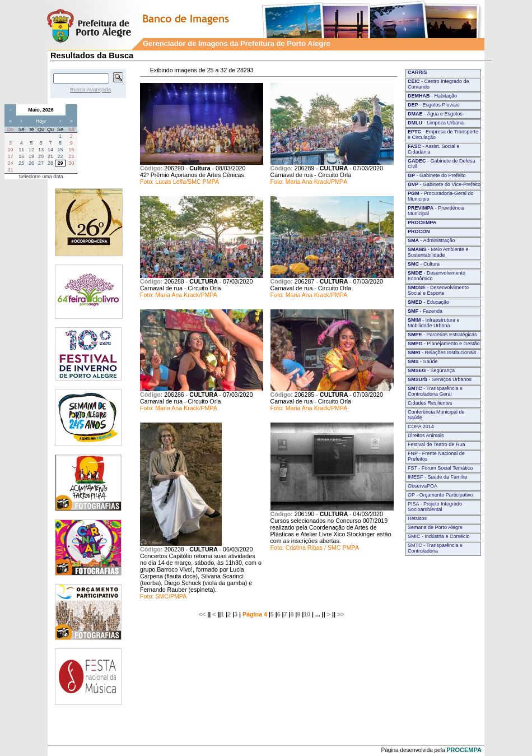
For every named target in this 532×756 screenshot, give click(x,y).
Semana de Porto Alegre (435, 527)
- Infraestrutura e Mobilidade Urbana (434, 323)
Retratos (417, 518)
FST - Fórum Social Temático (440, 468)
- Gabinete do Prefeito (437, 175)
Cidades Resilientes (430, 403)
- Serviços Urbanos (440, 379)
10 (307, 614)
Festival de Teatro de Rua (436, 444)
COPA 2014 (421, 426)
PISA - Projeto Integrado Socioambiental (435, 507)
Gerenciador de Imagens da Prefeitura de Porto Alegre (237, 43)
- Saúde (423, 361)
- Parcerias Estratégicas (442, 335)
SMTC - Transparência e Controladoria (435, 548)
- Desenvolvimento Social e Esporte (438, 290)
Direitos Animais (426, 435)
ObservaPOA (423, 486)
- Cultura (424, 264)
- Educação (428, 302)
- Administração (431, 240)
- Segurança (431, 370)
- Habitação (432, 96)
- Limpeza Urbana (436, 123)
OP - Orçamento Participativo (440, 495)
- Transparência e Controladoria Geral (435, 391)
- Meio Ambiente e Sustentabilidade (438, 252)
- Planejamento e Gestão (444, 344)
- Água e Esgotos (435, 114)
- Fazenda (425, 311)
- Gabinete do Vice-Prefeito (444, 184)
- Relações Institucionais (442, 353)
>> (340, 614)
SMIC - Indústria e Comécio (439, 536)
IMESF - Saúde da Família (437, 477)
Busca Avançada (90, 89)
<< (202, 614)
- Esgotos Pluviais (434, 105)
